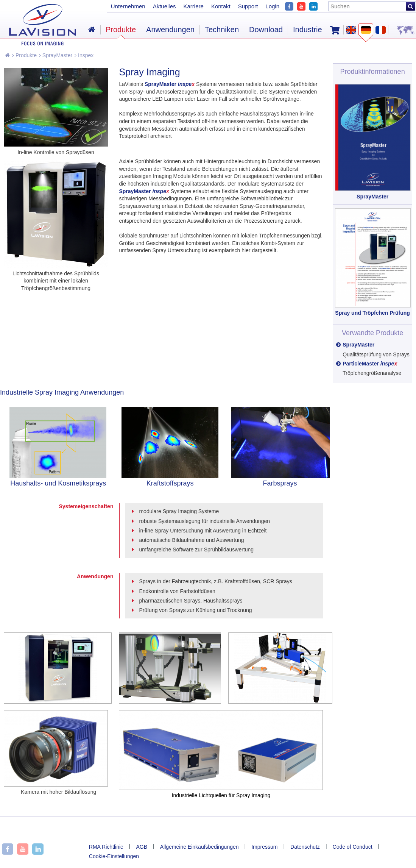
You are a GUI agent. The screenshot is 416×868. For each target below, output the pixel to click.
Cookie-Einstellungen (114, 856)
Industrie (308, 30)
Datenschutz (305, 847)
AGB (142, 847)
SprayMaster (56, 55)
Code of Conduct (353, 847)
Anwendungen (170, 30)
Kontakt (221, 6)
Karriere (194, 6)
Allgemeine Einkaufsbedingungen (199, 847)
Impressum (264, 847)
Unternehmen (128, 6)
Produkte (24, 55)
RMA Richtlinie (106, 847)
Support (248, 6)
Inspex (84, 55)
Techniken (222, 30)
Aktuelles (164, 6)
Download (266, 30)
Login (272, 6)
